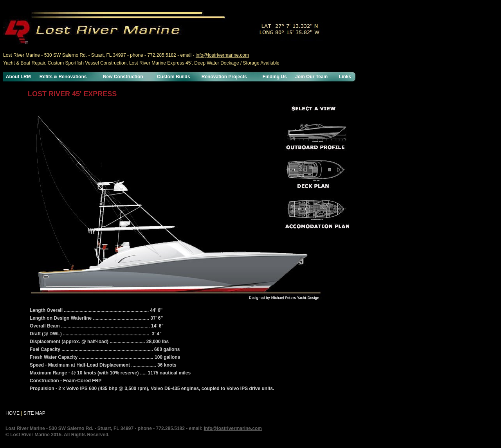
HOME (13, 413)
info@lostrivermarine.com (222, 55)
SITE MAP (34, 413)
